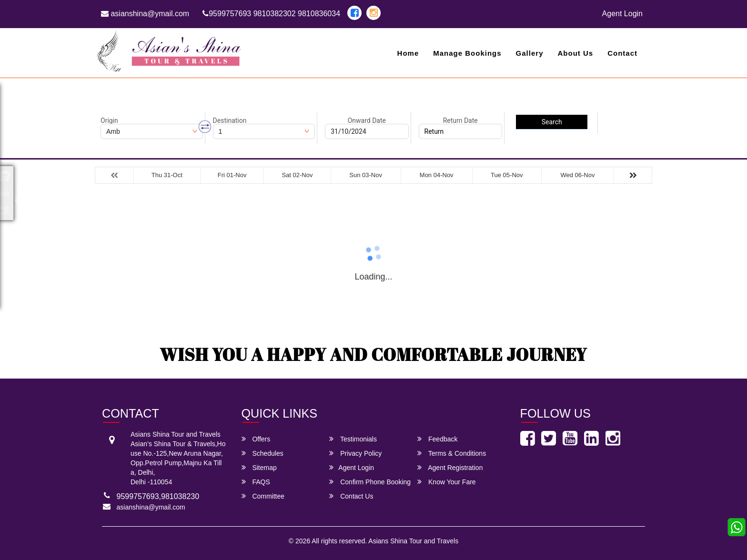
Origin (109, 120)
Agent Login (622, 14)
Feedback (437, 439)
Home (408, 53)
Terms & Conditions (452, 453)
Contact (622, 53)
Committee (263, 496)
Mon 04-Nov (437, 175)
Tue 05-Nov (507, 175)
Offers (256, 439)
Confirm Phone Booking (370, 482)
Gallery (530, 53)
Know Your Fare (447, 482)
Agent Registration (450, 467)
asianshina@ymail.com (145, 14)
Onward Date (367, 120)
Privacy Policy (355, 453)
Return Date (460, 120)
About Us (575, 53)
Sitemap (259, 467)
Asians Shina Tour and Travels (413, 541)
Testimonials (353, 439)
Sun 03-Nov (366, 175)
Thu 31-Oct (167, 175)
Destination (230, 120)
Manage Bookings (467, 53)
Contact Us (351, 496)
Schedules (262, 453)
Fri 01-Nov (232, 175)
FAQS (256, 482)
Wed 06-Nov (577, 175)
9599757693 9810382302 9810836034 (271, 14)
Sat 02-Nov (297, 175)
